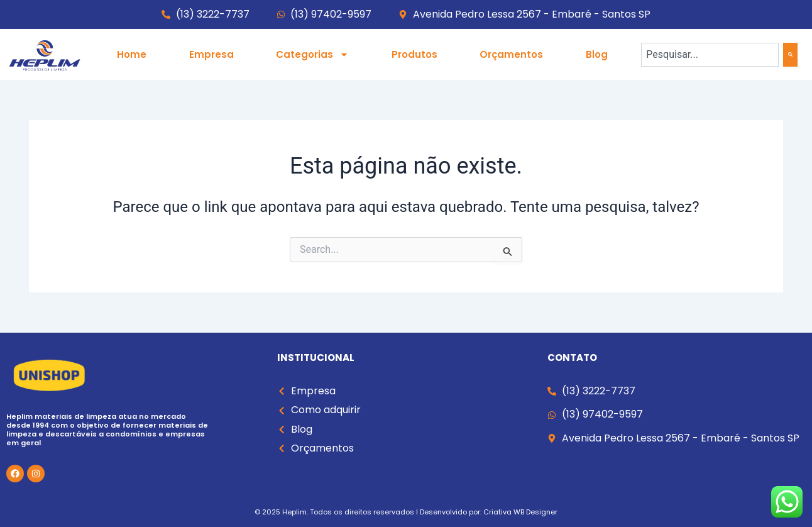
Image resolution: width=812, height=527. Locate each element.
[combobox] (710, 55)
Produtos (414, 54)
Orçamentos (511, 54)
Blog (597, 54)
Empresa (211, 54)
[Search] (790, 55)
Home (132, 54)
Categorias (312, 54)
